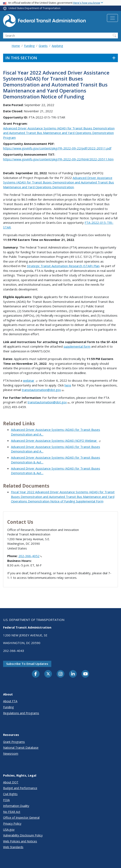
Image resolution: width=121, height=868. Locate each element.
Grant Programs (14, 742)
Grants (43, 46)
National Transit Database (21, 748)
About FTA (10, 701)
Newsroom (11, 754)
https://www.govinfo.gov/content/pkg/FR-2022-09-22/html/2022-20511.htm (58, 159)
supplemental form (77, 346)
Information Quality (16, 806)
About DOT (11, 782)
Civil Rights (10, 794)
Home (16, 46)
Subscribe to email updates (27, 664)
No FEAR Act (12, 812)
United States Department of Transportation (34, 8)
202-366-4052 (30, 556)
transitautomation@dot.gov (43, 390)
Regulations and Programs (21, 713)
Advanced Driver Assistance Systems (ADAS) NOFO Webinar (56, 441)
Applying (57, 46)
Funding (29, 46)
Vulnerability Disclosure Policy (23, 835)
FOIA (6, 800)
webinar (31, 380)
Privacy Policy (12, 824)
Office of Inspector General (21, 818)
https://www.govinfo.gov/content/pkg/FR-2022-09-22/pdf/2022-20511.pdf (57, 148)
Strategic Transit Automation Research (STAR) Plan (63, 266)
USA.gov (9, 830)
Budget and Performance (20, 788)
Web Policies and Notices (20, 841)
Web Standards (13, 847)
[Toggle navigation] (112, 18)
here (68, 385)
